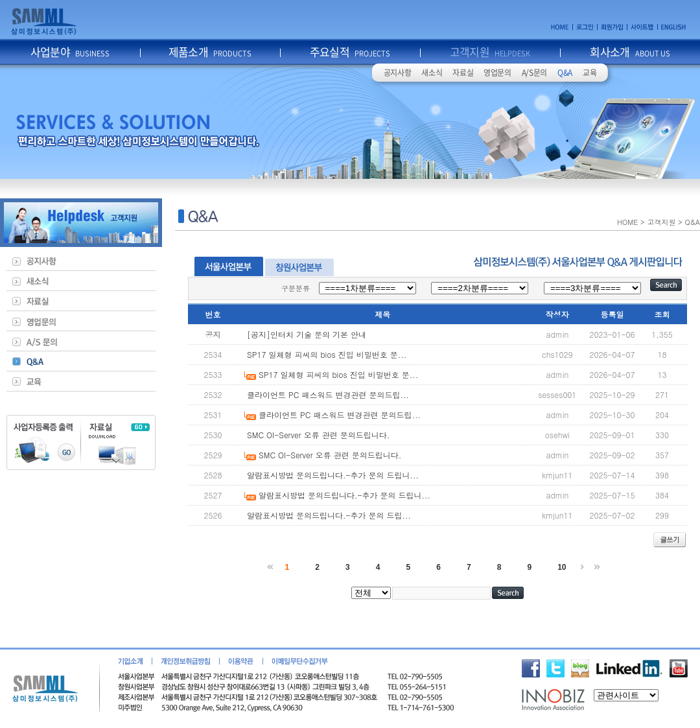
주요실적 (350, 52)
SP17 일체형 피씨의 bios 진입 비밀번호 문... (327, 354)
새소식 (432, 73)
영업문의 (497, 73)
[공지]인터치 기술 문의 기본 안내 (307, 334)
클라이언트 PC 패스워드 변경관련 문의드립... (328, 394)
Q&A (565, 73)
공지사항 (398, 73)
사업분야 (70, 52)
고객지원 (490, 52)
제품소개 (210, 52)
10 (562, 567)
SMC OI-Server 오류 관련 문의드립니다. (318, 435)
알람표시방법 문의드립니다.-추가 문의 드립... (329, 515)
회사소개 (630, 52)
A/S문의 (534, 73)
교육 (589, 73)
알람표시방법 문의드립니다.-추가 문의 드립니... (333, 475)
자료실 (463, 73)
